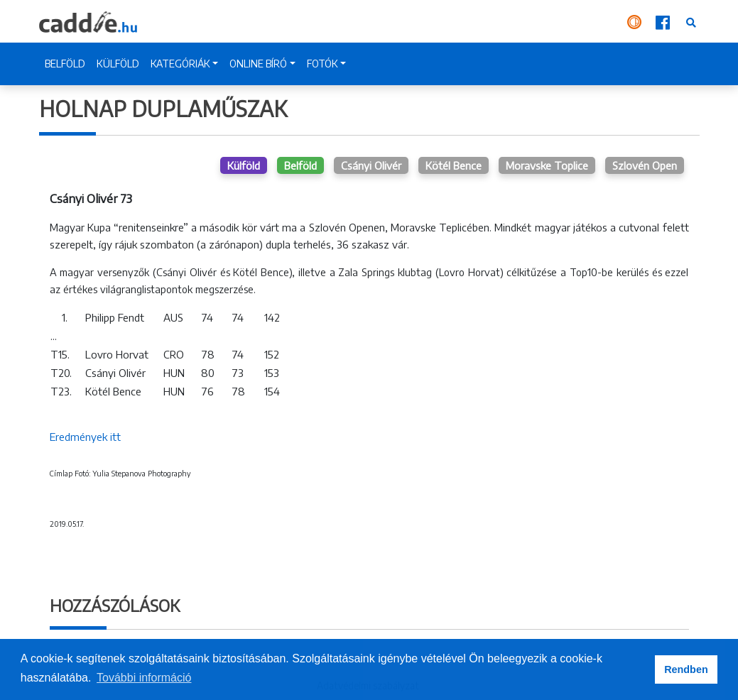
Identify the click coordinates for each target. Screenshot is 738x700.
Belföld (300, 165)
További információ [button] (144, 678)
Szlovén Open (645, 165)
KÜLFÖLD (118, 64)
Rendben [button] (686, 669)
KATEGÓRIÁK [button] (180, 64)
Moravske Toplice (547, 165)
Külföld (244, 165)
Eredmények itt (85, 437)
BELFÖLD (65, 64)
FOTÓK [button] (322, 64)
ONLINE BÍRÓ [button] (258, 64)
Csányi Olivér (371, 165)
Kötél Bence (454, 165)
